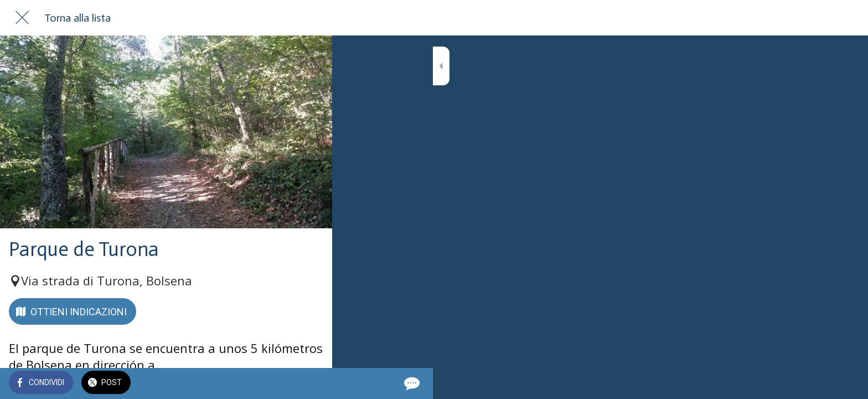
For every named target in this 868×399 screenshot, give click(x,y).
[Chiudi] (22, 18)
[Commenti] (310, 383)
